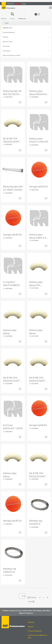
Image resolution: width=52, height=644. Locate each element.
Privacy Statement (35, 631)
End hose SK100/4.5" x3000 (13, 427)
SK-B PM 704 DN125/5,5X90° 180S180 (37, 475)
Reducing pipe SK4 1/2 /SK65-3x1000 (13, 188)
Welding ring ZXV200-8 (36, 522)
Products (13, 19)
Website (31, 622)
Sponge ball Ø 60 (38, 425)
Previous (32, 597)
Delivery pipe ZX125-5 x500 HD (39, 140)
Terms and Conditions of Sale (37, 636)
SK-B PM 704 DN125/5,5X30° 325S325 (11, 379)
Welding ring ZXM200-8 (10, 570)
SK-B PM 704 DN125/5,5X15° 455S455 (37, 379)
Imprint (31, 627)
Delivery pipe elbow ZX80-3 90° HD (39, 236)
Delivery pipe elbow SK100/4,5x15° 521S (11, 475)
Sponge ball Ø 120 (38, 187)
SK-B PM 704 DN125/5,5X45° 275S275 (11, 140)
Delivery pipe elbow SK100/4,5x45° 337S (37, 332)
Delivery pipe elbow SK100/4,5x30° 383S (11, 332)
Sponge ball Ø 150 (12, 235)
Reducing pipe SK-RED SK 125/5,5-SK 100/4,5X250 (13, 93)
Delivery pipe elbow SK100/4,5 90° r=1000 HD (38, 93)
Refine (23, 596)
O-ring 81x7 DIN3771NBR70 (11, 284)
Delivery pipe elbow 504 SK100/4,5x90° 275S (37, 284)
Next (31, 602)
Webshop (4, 19)
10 (47, 597)
